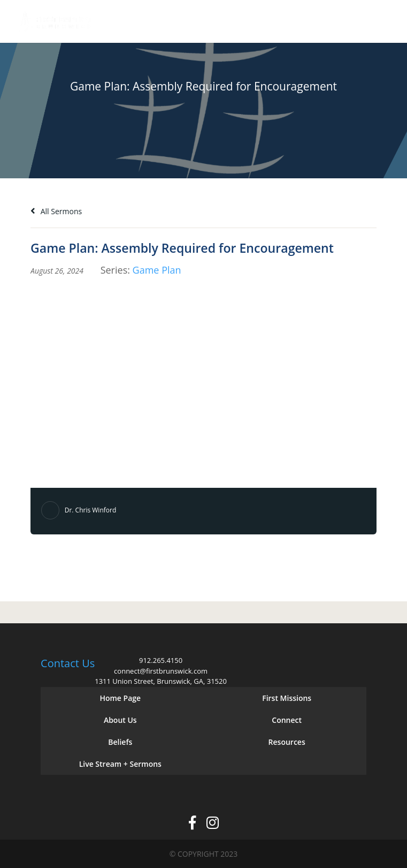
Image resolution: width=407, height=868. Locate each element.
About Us (120, 720)
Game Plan (157, 270)
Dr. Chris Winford (91, 510)
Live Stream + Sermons (120, 764)
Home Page (120, 698)
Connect (287, 720)
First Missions (287, 698)
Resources (287, 742)
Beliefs (120, 742)
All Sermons (56, 211)
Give (349, 22)
